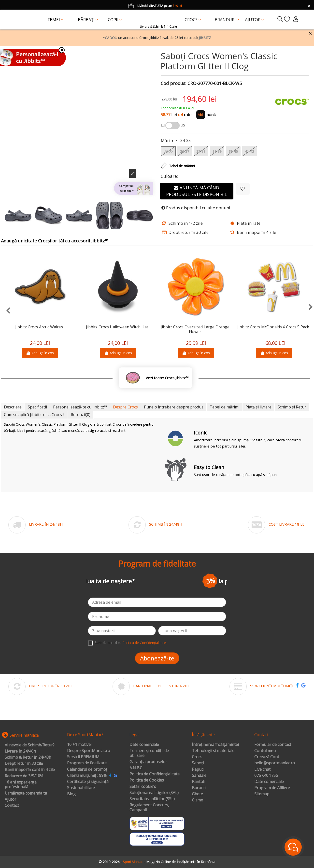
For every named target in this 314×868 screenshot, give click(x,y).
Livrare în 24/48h (20, 751)
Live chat (262, 770)
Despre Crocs (125, 407)
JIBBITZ (205, 38)
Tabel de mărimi (224, 407)
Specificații (37, 407)
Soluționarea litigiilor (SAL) (154, 793)
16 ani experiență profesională (21, 785)
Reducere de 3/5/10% (24, 776)
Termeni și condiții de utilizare (149, 753)
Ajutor (10, 799)
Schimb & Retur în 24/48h (28, 757)
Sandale (199, 776)
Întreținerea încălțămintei (215, 745)
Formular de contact (273, 745)
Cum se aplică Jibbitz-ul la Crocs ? (34, 415)
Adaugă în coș (40, 353)
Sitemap (262, 794)
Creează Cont (267, 757)
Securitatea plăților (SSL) (152, 799)
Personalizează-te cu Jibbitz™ (80, 407)
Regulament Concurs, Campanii (149, 807)
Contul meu (265, 751)
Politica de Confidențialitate (144, 643)
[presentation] (6, 311)
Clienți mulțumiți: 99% (87, 776)
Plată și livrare (258, 407)
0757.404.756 (266, 776)
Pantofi (199, 782)
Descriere (13, 407)
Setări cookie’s (143, 787)
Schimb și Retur (292, 407)
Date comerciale (144, 745)
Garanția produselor (148, 762)
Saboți (198, 763)
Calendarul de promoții (88, 770)
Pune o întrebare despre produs (174, 407)
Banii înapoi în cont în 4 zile (30, 770)
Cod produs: (173, 84)
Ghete (197, 794)
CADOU (111, 38)
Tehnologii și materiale (213, 751)
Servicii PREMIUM (83, 757)
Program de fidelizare (87, 763)
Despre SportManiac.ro (89, 751)
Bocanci (199, 788)
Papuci (198, 770)
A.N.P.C (136, 768)
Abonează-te (157, 658)
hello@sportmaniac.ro (275, 763)
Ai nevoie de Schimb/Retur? (30, 745)
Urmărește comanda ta (26, 793)
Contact (12, 806)
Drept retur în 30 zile (24, 764)
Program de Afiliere (272, 788)
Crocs (197, 757)
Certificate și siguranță (88, 782)
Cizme (197, 800)
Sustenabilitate (81, 788)
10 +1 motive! (79, 745)
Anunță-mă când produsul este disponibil (197, 191)
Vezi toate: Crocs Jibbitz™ (167, 378)
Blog (71, 794)
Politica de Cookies (147, 780)
